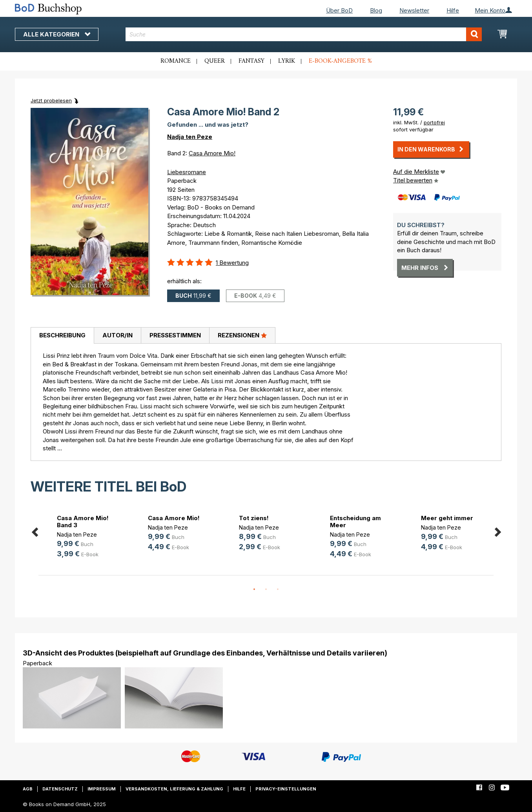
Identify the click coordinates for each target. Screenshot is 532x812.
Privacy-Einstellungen (286, 789)
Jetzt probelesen (51, 100)
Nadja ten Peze (190, 137)
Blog (376, 10)
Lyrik (287, 61)
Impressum (102, 789)
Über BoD (339, 10)
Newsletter (414, 10)
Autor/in (118, 335)
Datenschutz (60, 789)
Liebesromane (187, 172)
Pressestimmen (175, 335)
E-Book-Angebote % (340, 61)
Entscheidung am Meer (355, 522)
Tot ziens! (254, 518)
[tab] (62, 336)
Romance (176, 61)
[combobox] (304, 34)
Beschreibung (62, 335)
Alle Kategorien (57, 34)
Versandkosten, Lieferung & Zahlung (174, 789)
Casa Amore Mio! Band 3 (83, 522)
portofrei (434, 122)
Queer (215, 61)
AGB (28, 789)
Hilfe (453, 10)
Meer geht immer (447, 518)
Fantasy (251, 61)
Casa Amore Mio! (212, 153)
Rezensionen (242, 335)
